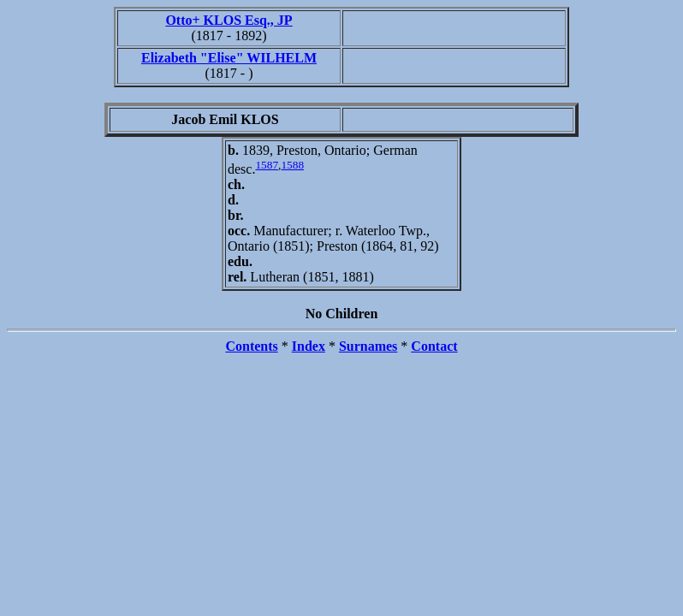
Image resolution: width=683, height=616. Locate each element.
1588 (292, 165)
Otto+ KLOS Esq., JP (229, 20)
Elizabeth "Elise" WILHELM (229, 58)
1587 (267, 165)
